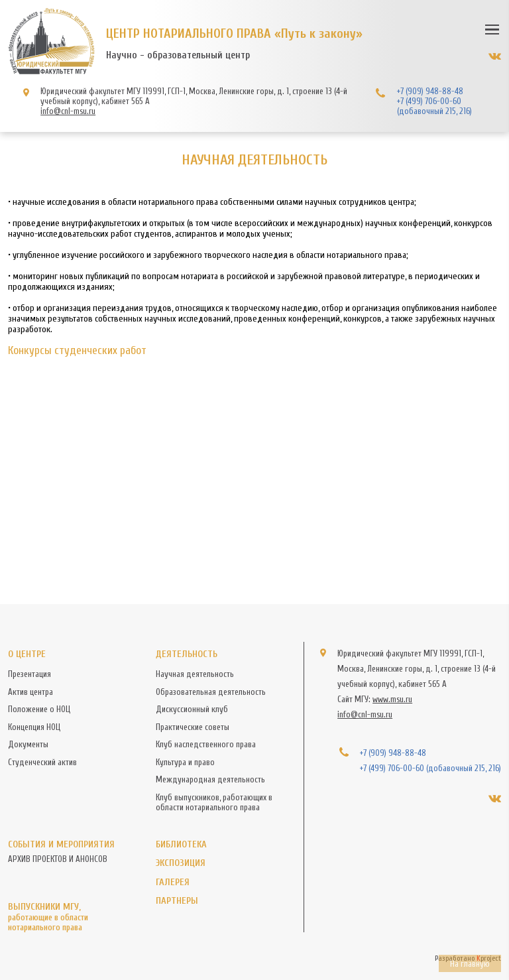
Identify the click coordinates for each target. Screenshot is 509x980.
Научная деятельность (195, 674)
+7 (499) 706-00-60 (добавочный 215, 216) (434, 106)
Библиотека (181, 844)
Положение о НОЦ (39, 709)
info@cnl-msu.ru (68, 111)
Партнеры (177, 901)
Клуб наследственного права (206, 744)
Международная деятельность (210, 779)
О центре (27, 654)
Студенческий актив (42, 762)
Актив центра (30, 692)
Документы (28, 744)
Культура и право (185, 762)
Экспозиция (181, 863)
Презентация (29, 674)
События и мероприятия (61, 844)
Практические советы (193, 727)
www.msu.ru (392, 699)
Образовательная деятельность (211, 692)
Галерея (173, 882)
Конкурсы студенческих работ (77, 350)
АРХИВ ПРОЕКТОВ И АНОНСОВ (58, 859)
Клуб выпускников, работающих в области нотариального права (214, 802)
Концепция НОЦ (34, 727)
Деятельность (187, 654)
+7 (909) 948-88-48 (430, 91)
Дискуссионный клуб (192, 709)
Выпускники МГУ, (74, 917)
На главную (470, 964)
